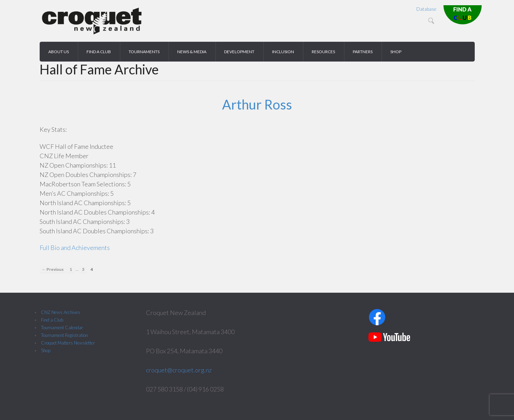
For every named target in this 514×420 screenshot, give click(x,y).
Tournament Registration (64, 335)
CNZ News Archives (61, 312)
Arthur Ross (257, 104)
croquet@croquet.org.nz (179, 370)
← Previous (53, 269)
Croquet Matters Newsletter (68, 343)
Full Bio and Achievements (75, 248)
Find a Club (52, 320)
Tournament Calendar (62, 328)
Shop (46, 350)
